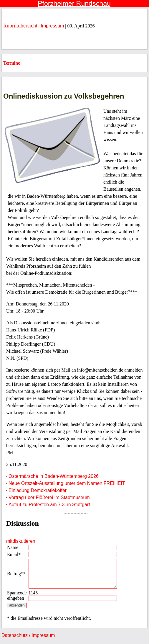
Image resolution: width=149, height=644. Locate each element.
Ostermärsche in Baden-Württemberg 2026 (54, 476)
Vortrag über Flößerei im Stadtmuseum (49, 497)
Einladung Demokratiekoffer (38, 490)
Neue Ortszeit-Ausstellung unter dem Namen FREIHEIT (67, 483)
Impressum (52, 26)
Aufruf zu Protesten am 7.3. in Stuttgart (49, 505)
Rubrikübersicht (20, 26)
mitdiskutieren (21, 541)
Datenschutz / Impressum (28, 635)
